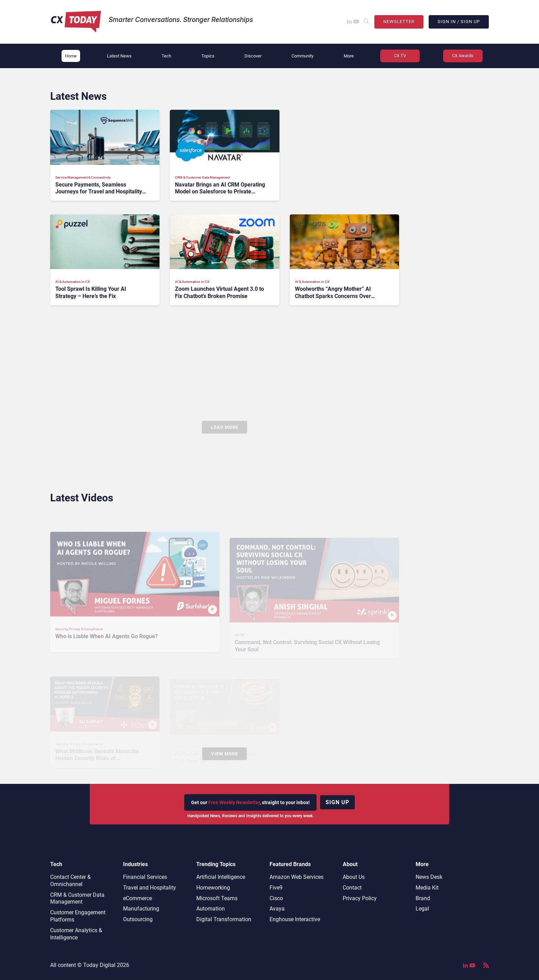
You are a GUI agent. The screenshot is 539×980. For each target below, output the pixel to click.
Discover (253, 56)
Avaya (277, 909)
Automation (211, 909)
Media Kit (427, 888)
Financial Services (145, 877)
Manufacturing (141, 909)
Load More (224, 427)
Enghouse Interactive (295, 919)
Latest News (119, 56)
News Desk (429, 877)
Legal (422, 909)
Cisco (276, 898)
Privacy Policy (360, 898)
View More (224, 754)
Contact (352, 888)
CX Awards (463, 56)
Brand (423, 898)
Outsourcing (138, 919)
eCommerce (137, 898)
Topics (208, 56)
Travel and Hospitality (150, 888)
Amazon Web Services (296, 877)
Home (71, 56)
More (349, 56)
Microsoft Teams (217, 898)
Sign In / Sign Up (459, 22)
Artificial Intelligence (221, 877)
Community (302, 56)
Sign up (337, 802)
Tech (166, 56)
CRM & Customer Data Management (77, 898)
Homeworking (213, 888)
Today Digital (99, 965)
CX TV (400, 56)
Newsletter (399, 22)
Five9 (276, 888)
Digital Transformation (224, 919)
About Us (354, 877)
